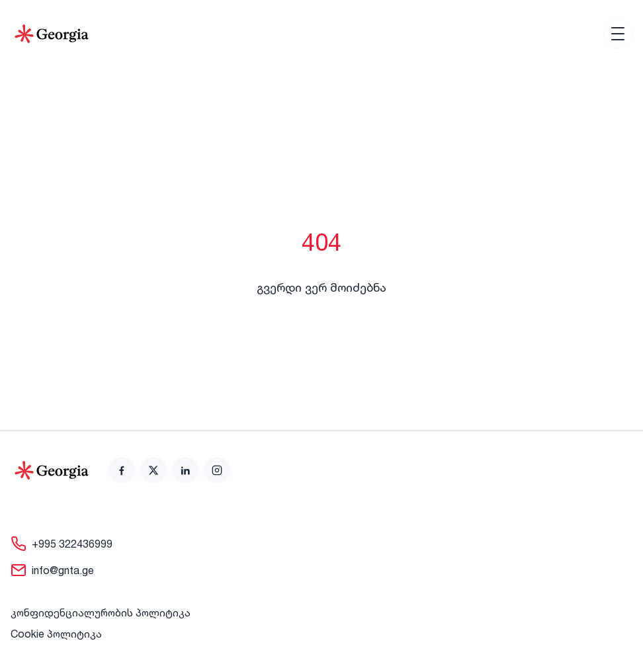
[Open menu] (618, 34)
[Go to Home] (52, 34)
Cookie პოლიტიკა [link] (56, 634)
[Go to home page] (52, 470)
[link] (122, 470)
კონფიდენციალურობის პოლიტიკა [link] (101, 612)
